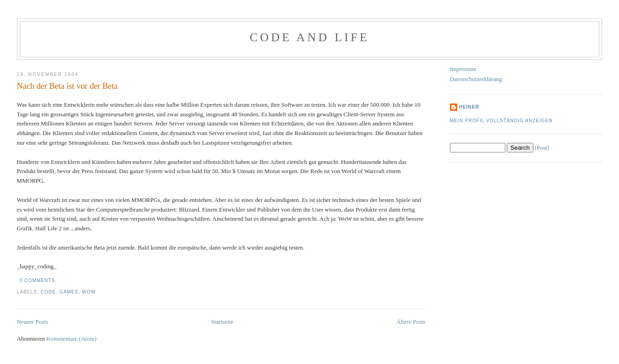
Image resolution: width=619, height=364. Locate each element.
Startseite (222, 322)
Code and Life (309, 37)
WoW (89, 292)
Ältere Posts (411, 322)
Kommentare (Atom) (71, 339)
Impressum (463, 69)
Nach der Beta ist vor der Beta (67, 86)
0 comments (38, 280)
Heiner (469, 107)
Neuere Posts (33, 322)
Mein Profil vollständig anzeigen (501, 121)
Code (48, 292)
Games (69, 292)
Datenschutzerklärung (476, 79)
